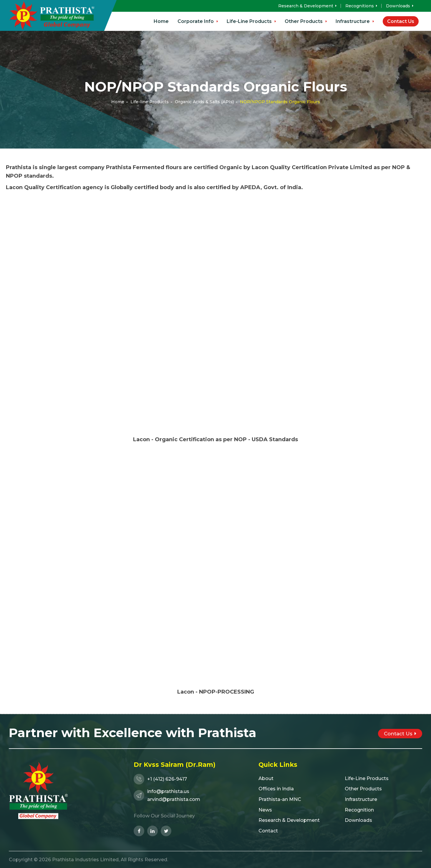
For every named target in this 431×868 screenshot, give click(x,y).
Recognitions (361, 6)
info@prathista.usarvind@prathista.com (167, 795)
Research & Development (307, 6)
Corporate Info (198, 21)
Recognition (359, 810)
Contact (268, 831)
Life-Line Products (251, 21)
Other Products (306, 21)
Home (161, 21)
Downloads (400, 6)
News (265, 810)
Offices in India (276, 789)
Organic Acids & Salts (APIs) (204, 102)
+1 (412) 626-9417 (160, 779)
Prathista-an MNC (280, 799)
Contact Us (401, 21)
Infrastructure (355, 21)
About (266, 778)
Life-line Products (150, 102)
